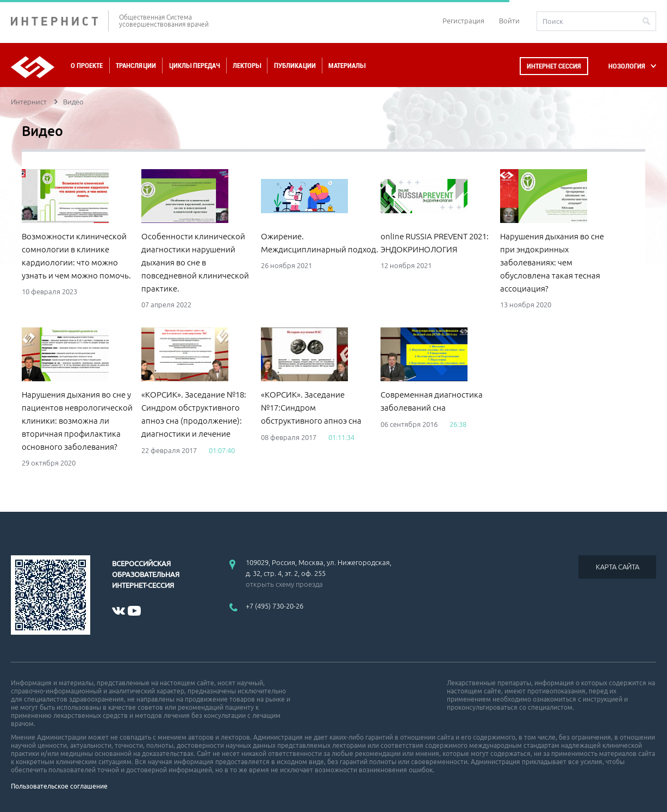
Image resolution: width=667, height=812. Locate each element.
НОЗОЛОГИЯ (627, 66)
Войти (509, 21)
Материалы (347, 66)
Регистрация (463, 21)
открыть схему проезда (284, 584)
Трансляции (136, 66)
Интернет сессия (554, 66)
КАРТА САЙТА (618, 567)
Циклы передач (194, 66)
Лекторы (247, 66)
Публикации (295, 66)
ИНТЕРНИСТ (60, 21)
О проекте (87, 66)
